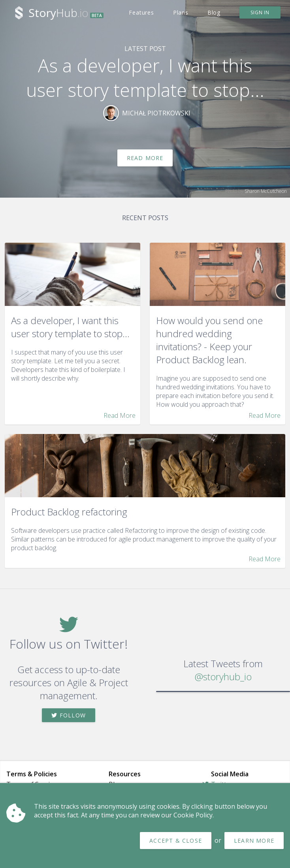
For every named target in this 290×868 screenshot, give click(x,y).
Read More (145, 158)
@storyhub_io (223, 676)
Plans (181, 12)
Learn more (254, 841)
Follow (69, 715)
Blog (214, 12)
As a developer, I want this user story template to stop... (145, 77)
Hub (66, 13)
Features (141, 12)
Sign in (260, 12)
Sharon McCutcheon (266, 191)
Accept (176, 841)
